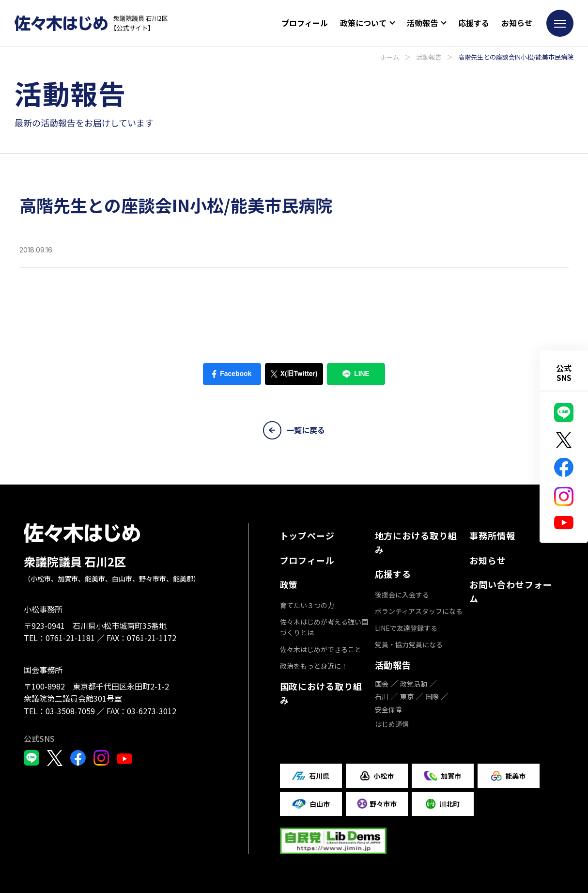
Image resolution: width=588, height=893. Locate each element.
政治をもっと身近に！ (314, 666)
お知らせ (517, 23)
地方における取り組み (416, 542)
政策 (289, 584)
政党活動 (414, 684)
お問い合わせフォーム (511, 591)
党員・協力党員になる (409, 644)
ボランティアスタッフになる (419, 611)
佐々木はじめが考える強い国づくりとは (324, 627)
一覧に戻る (294, 430)
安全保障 (388, 709)
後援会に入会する (402, 595)
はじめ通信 (392, 724)
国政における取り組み (321, 693)
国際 (432, 696)
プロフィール (305, 23)
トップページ (307, 535)
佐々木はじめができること (321, 649)
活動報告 (429, 57)
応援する (474, 23)
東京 (407, 696)
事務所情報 (492, 535)
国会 (382, 684)
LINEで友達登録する (406, 628)
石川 (382, 696)
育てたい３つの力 (307, 605)
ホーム (390, 57)
